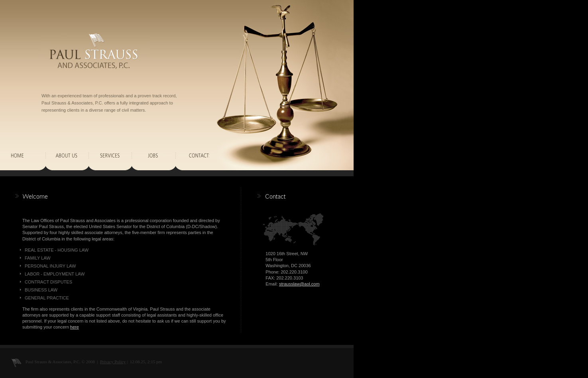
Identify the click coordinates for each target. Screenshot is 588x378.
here (75, 327)
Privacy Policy (113, 362)
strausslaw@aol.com (299, 284)
